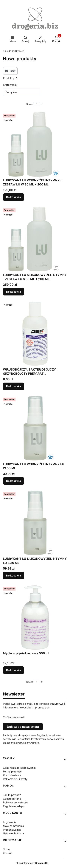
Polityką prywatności (28, 743)
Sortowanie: (10, 85)
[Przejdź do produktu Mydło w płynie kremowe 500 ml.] (35, 617)
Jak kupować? (12, 795)
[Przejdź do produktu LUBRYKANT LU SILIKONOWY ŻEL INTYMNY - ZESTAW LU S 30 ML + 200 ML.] (35, 239)
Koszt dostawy (12, 775)
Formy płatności (13, 771)
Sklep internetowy (31, 863)
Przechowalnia (12, 830)
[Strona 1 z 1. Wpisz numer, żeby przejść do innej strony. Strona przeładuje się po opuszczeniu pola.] (37, 104)
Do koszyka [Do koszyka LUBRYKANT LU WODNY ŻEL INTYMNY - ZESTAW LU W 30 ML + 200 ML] (14, 197)
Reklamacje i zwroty (15, 779)
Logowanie (10, 822)
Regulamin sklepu (14, 806)
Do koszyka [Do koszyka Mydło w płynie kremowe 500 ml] (14, 670)
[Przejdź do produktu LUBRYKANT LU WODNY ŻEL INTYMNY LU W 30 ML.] (35, 428)
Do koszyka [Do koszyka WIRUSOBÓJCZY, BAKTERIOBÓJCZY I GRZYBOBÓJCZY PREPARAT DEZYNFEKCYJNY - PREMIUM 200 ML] (14, 386)
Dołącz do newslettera (23, 727)
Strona (30, 104)
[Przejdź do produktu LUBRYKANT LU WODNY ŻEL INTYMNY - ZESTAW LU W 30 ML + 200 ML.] (35, 144)
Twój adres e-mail (14, 717)
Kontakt (8, 853)
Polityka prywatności (16, 802)
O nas (7, 849)
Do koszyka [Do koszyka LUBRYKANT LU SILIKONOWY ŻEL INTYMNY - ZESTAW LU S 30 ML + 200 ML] (14, 292)
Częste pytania (12, 799)
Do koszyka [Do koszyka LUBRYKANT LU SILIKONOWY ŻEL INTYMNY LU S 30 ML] (14, 575)
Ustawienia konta (13, 833)
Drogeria (14, 51)
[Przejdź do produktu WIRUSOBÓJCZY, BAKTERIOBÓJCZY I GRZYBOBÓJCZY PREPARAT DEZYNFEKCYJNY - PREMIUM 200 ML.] (35, 334)
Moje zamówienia (13, 826)
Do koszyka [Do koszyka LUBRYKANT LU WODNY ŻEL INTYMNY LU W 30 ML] (14, 481)
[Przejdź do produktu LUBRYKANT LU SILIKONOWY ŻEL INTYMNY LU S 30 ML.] (35, 523)
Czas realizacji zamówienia (19, 768)
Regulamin (42, 735)
